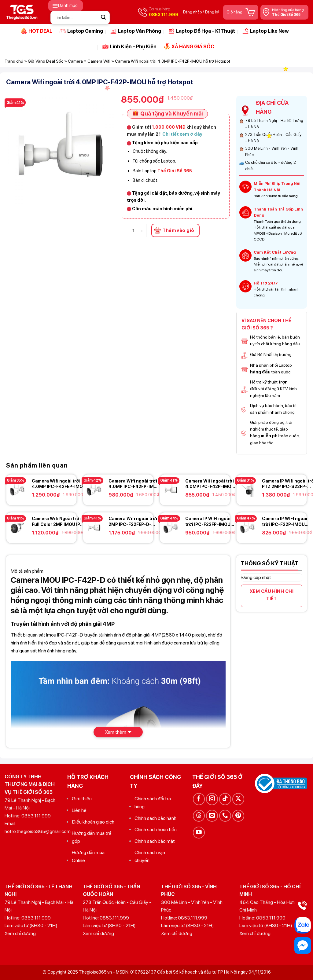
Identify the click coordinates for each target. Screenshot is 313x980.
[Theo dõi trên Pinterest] (238, 816)
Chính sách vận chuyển (150, 856)
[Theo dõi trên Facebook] (199, 799)
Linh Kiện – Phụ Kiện (129, 46)
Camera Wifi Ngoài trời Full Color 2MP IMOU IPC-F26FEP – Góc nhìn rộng (59, 521)
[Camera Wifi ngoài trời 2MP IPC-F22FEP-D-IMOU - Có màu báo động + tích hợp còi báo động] (94, 527)
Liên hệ (79, 810)
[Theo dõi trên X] (238, 799)
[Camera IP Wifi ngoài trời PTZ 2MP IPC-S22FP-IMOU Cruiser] (248, 489)
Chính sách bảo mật (155, 841)
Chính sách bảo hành (155, 818)
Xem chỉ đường (20, 933)
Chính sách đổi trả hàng (153, 803)
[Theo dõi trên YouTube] (199, 833)
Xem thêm (116, 732)
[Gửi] (103, 17)
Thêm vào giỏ (178, 230)
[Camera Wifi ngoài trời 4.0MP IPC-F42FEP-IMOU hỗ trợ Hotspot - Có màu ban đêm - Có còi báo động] (17, 489)
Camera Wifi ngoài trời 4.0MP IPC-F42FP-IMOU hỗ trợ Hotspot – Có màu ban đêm (134, 484)
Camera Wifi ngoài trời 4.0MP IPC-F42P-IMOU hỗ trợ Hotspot (210, 484)
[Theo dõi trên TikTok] (225, 799)
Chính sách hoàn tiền (156, 830)
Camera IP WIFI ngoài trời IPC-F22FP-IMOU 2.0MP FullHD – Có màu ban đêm (210, 521)
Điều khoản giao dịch (93, 822)
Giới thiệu (82, 799)
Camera (75, 61)
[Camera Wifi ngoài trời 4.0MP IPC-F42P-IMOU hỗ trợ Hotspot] (171, 489)
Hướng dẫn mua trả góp (92, 837)
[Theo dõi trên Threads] (199, 816)
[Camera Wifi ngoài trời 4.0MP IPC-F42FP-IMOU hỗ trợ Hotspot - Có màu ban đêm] (94, 489)
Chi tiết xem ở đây (182, 134)
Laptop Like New (266, 31)
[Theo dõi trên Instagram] (212, 799)
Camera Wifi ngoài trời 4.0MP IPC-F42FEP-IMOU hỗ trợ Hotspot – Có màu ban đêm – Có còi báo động (59, 484)
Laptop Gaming (81, 31)
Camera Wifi (99, 61)
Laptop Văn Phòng (136, 31)
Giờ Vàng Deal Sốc (46, 61)
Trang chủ (14, 61)
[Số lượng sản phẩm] (133, 230)
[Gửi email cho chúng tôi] (212, 816)
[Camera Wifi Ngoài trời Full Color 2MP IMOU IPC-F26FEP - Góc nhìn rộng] (17, 527)
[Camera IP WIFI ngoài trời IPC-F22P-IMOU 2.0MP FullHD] (248, 527)
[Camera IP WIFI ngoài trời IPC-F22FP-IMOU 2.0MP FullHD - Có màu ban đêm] (171, 527)
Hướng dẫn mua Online (88, 856)
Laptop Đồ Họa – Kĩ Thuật (202, 31)
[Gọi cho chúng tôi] (225, 816)
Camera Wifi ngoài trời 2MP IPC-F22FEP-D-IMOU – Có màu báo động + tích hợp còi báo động (135, 521)
